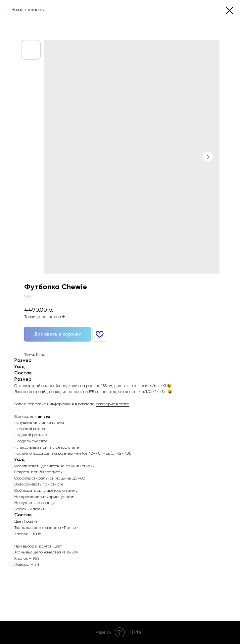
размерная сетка (113, 404)
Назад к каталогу (28, 10)
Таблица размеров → (45, 317)
